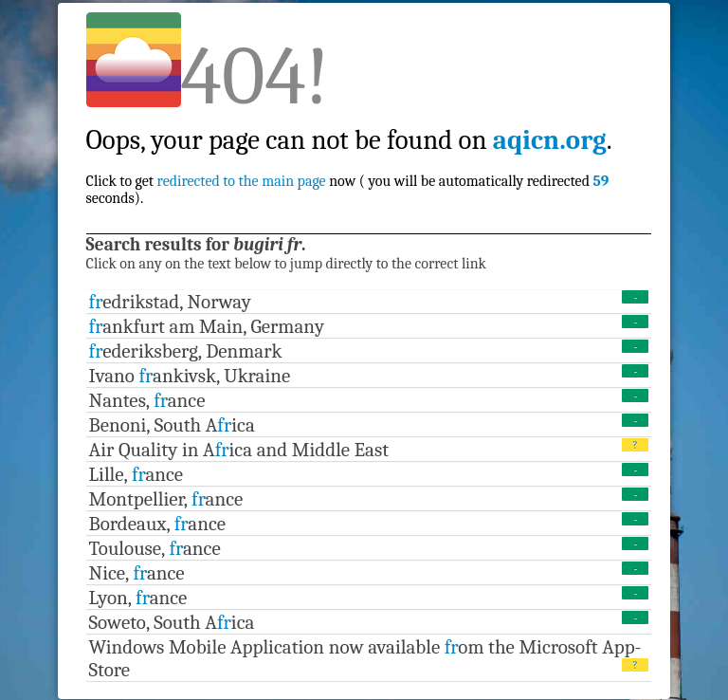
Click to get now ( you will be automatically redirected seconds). (349, 148)
